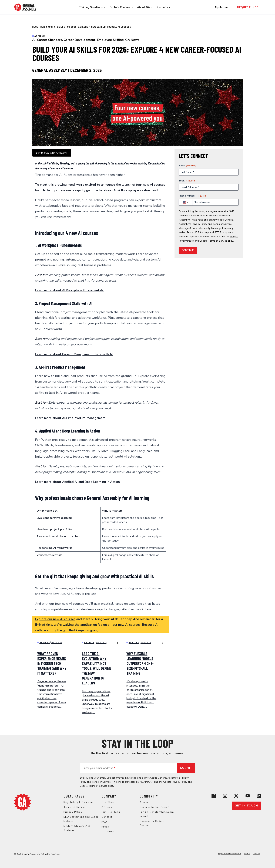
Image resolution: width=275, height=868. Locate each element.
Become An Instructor (154, 807)
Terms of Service (222, 224)
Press (105, 827)
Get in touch (247, 806)
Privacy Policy (200, 224)
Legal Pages (74, 796)
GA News (132, 40)
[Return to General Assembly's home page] (22, 802)
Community (149, 796)
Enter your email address (99, 768)
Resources (163, 7)
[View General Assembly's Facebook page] (214, 796)
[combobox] (186, 202)
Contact (107, 817)
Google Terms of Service (213, 241)
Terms (247, 854)
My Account (223, 7)
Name (187, 166)
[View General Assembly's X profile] (236, 796)
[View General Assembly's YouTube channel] (248, 796)
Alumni (144, 802)
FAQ (104, 822)
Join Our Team (111, 812)
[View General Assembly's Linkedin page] (259, 796)
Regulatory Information (79, 802)
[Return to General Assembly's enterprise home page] (25, 7)
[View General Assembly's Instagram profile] (225, 796)
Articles (107, 807)
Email (187, 181)
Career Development (80, 40)
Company (109, 796)
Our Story (108, 802)
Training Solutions (91, 7)
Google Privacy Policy (175, 782)
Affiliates (108, 832)
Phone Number (193, 196)
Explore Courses (120, 7)
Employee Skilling (110, 40)
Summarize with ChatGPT (52, 153)
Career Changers (50, 40)
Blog (36, 27)
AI (34, 40)
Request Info (248, 7)
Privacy (256, 854)
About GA (143, 7)
